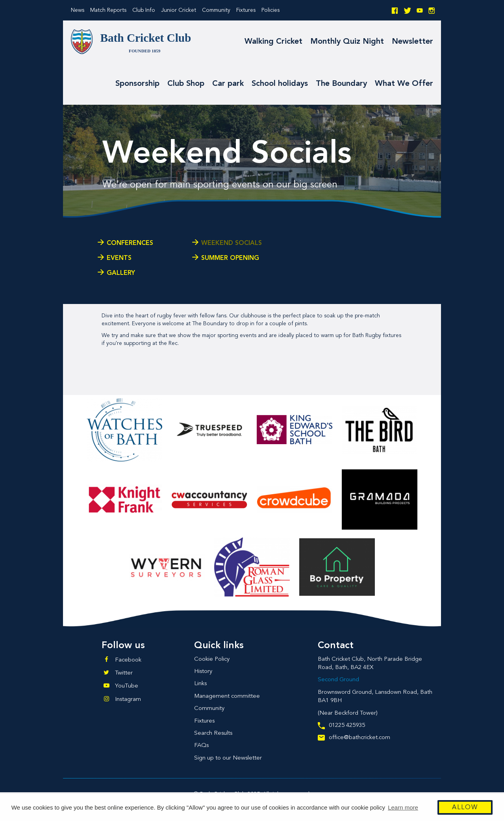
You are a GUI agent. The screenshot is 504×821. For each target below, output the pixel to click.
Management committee (227, 696)
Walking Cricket (273, 42)
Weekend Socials (232, 243)
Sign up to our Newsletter (228, 758)
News (78, 10)
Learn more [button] (403, 807)
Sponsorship (137, 84)
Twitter (124, 673)
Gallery (121, 273)
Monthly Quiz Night (347, 42)
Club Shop (186, 84)
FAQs (201, 746)
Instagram (128, 700)
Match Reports (108, 10)
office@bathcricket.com (354, 738)
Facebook (128, 660)
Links (200, 684)
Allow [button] (465, 808)
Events (119, 258)
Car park (228, 84)
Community (216, 10)
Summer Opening (230, 258)
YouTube (127, 686)
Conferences (130, 243)
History (203, 672)
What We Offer (404, 84)
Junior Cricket (179, 10)
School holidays (280, 84)
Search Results (213, 733)
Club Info (144, 10)
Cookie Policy (212, 659)
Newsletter (412, 42)
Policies (271, 10)
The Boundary (341, 84)
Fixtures (246, 10)
